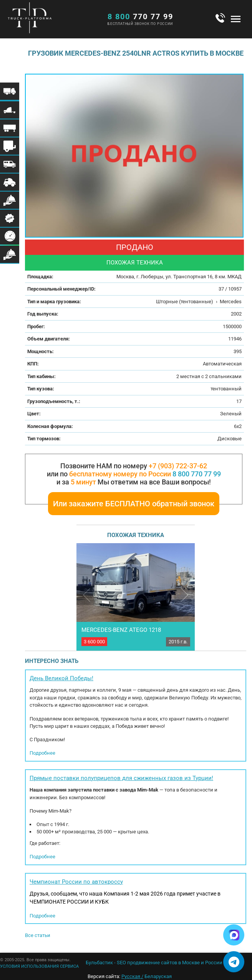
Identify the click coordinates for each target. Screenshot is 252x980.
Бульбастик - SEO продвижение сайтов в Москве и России (154, 963)
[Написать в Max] (234, 935)
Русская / (132, 976)
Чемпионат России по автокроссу (76, 882)
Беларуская (158, 976)
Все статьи (38, 935)
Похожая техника (135, 263)
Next (185, 595)
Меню (236, 19)
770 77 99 (140, 17)
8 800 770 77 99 (197, 474)
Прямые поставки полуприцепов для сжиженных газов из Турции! (121, 778)
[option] (134, 156)
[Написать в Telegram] (234, 962)
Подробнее (42, 753)
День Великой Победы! (61, 678)
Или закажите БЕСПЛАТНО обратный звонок (134, 504)
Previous (87, 595)
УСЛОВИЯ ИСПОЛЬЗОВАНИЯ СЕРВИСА (39, 966)
